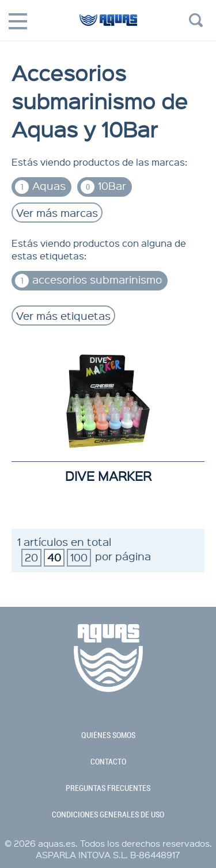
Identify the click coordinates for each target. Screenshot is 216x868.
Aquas (40, 186)
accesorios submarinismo (88, 280)
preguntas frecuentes (108, 788)
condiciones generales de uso (108, 815)
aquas (108, 25)
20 (31, 557)
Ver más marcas (57, 213)
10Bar (103, 186)
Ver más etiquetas (63, 316)
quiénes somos (108, 735)
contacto (108, 762)
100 (79, 557)
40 (54, 557)
